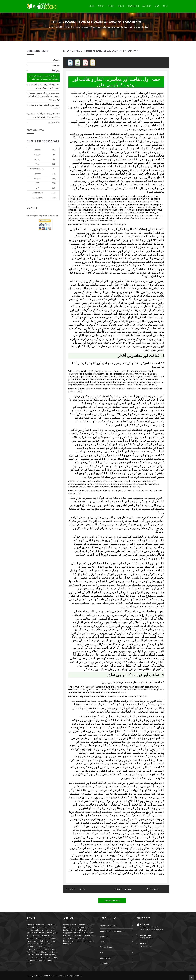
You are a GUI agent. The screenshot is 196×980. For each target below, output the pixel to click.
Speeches (104, 936)
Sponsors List (105, 958)
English (37, 154)
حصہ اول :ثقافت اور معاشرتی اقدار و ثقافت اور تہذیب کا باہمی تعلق (44, 77)
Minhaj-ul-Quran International (111, 931)
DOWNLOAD (153, 889)
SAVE (128, 889)
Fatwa (102, 942)
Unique (37, 150)
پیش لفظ (56, 70)
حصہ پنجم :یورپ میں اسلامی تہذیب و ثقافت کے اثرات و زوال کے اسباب (44, 115)
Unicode (37, 174)
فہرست (56, 65)
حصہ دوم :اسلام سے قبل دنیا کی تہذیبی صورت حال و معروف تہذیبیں (44, 86)
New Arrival (35, 130)
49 (54, 159)
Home (92, 6)
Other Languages (37, 169)
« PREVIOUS (70, 889)
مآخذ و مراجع (54, 122)
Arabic (37, 159)
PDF (37, 183)
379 (54, 188)
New (157, 6)
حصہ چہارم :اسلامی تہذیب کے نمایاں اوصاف (44, 106)
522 (54, 164)
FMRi (102, 953)
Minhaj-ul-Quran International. (55, 976)
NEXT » (82, 889)
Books (121, 6)
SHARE (118, 889)
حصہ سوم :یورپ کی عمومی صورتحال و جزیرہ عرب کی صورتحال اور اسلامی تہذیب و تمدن (44, 96)
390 (54, 178)
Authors (147, 6)
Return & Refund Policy (109, 926)
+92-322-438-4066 (146, 938)
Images (37, 178)
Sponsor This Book (112, 901)
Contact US (104, 963)
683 (54, 150)
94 (54, 154)
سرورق (56, 60)
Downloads (133, 6)
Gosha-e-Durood (106, 947)
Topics (111, 6)
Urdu (165, 6)
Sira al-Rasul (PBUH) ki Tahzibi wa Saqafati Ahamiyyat (78, 27)
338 (54, 183)
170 (54, 174)
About (101, 6)
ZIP (37, 188)
